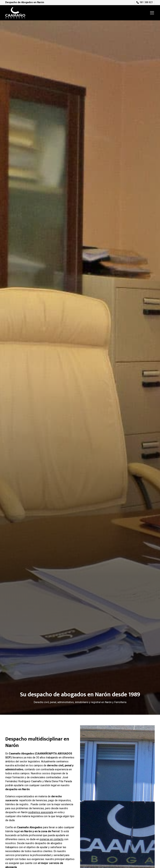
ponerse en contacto (52, 839)
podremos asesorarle (41, 812)
